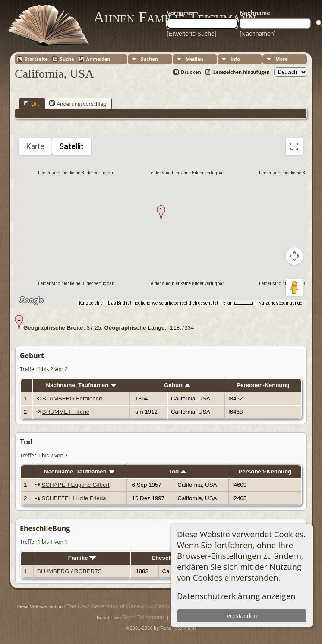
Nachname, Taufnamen (81, 385)
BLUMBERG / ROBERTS (69, 571)
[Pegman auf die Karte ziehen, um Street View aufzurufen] (294, 287)
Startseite (36, 59)
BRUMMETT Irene (66, 412)
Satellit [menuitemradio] (71, 146)
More (282, 59)
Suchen (149, 59)
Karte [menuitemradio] (35, 146)
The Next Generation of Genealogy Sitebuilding (125, 606)
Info (235, 59)
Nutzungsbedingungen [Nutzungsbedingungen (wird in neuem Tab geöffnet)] (281, 303)
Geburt (177, 385)
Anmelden (98, 59)
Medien (194, 59)
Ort (31, 104)
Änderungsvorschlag (78, 104)
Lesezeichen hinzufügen (241, 72)
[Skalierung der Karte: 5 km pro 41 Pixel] (238, 303)
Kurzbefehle (91, 303)
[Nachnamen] (257, 34)
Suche (67, 59)
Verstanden (241, 616)
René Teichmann (143, 617)
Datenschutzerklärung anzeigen (236, 596)
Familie (82, 558)
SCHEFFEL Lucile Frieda (74, 498)
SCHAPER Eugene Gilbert (75, 485)
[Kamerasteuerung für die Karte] (294, 256)
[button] (161, 213)
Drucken (191, 72)
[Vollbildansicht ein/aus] (294, 146)
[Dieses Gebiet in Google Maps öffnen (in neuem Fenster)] (31, 301)
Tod (178, 471)
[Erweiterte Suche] (191, 34)
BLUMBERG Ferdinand (72, 398)
